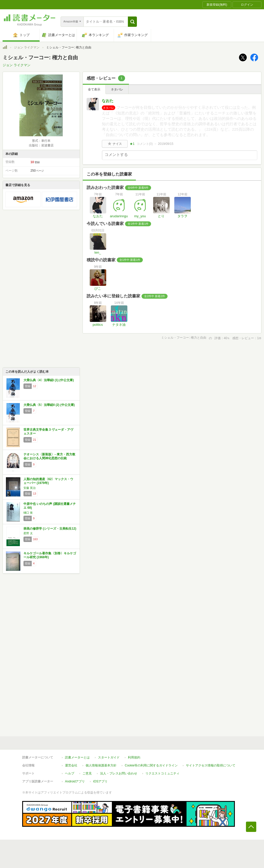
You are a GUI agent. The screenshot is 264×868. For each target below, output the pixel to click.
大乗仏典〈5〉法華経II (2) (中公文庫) (49, 405)
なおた (108, 101)
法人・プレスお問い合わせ (119, 773)
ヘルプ (70, 773)
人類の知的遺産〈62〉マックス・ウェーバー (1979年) (48, 481)
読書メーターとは (77, 757)
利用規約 (134, 757)
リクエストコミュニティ (162, 773)
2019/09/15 (166, 144)
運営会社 (71, 765)
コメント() (145, 144)
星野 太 (28, 533)
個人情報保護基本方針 (101, 765)
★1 (132, 144)
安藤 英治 (30, 488)
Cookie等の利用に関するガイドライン (151, 765)
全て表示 (94, 89)
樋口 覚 (28, 513)
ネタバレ (117, 89)
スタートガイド (109, 757)
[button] (132, 22)
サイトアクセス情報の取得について (211, 765)
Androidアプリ (75, 781)
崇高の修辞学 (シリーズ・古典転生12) (50, 529)
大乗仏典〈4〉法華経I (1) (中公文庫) (49, 380)
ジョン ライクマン (27, 47)
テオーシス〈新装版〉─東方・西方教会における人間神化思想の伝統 (49, 456)
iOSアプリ (100, 781)
